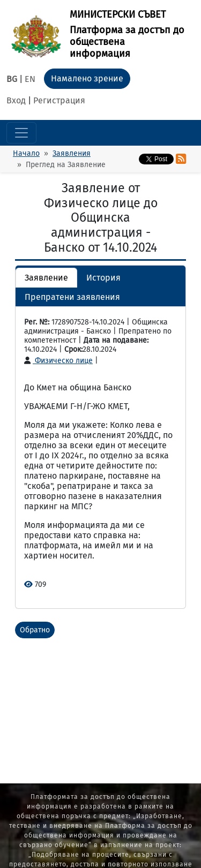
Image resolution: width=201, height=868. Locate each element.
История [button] (103, 278)
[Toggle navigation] (21, 133)
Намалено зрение (87, 78)
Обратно (35, 630)
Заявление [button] (46, 278)
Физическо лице (58, 361)
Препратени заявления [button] (72, 297)
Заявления (72, 153)
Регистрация (59, 100)
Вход (16, 100)
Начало (26, 153)
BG (12, 79)
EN (30, 79)
